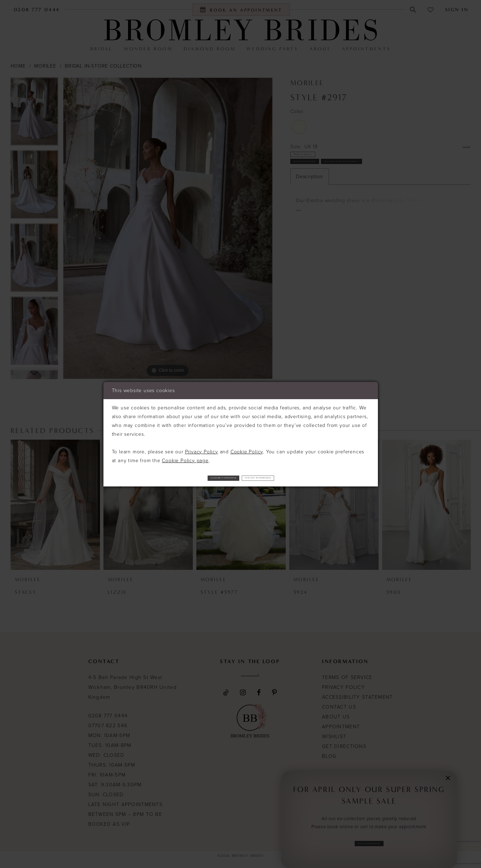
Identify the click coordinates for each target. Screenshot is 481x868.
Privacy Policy (202, 449)
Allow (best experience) (191, 478)
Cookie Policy (247, 449)
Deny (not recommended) (291, 478)
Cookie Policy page (185, 457)
